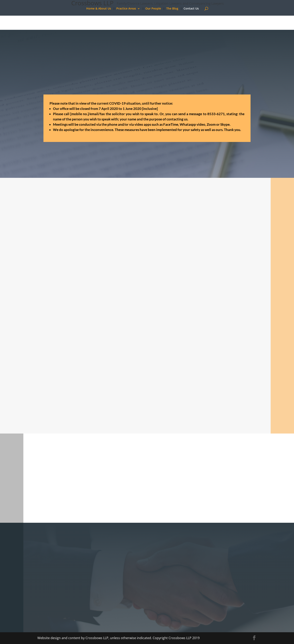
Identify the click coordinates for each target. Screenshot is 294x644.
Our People (153, 9)
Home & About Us (99, 9)
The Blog (172, 9)
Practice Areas (126, 9)
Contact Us (191, 9)
